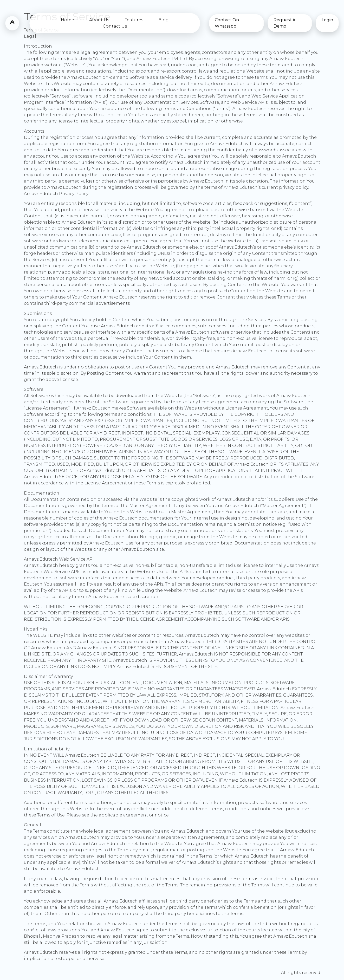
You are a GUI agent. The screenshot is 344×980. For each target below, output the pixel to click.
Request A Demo (284, 23)
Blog (164, 20)
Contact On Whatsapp (227, 23)
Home (67, 20)
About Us (99, 20)
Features (134, 20)
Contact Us (115, 26)
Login (327, 20)
